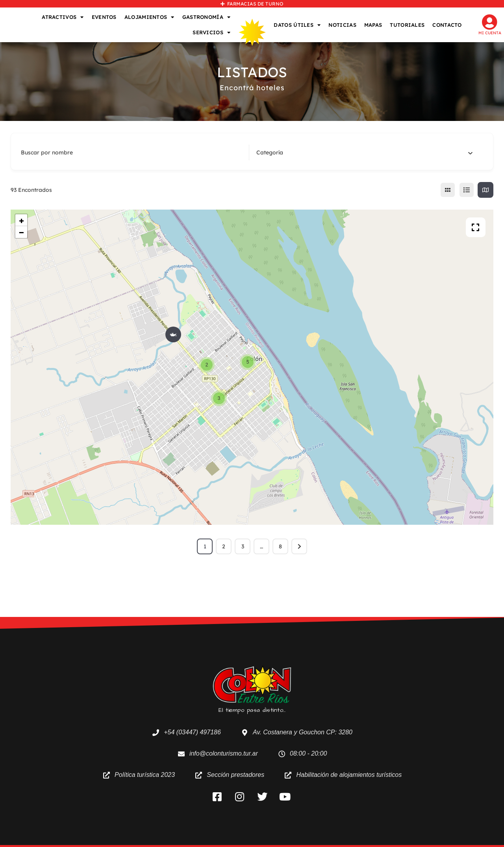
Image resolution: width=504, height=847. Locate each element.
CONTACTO (447, 25)
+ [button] (21, 220)
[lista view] (467, 190)
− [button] (21, 232)
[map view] (485, 190)
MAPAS (373, 25)
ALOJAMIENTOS (149, 17)
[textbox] (270, 152)
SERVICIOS (211, 33)
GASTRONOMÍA (207, 17)
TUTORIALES (407, 25)
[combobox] (365, 152)
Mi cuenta (490, 33)
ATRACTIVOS (63, 17)
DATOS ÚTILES (297, 25)
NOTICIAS (342, 25)
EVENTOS (104, 17)
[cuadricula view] (448, 190)
